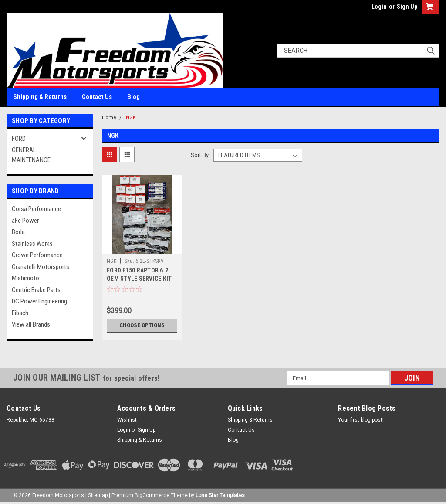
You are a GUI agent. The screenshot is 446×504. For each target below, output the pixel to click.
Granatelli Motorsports (41, 267)
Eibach (20, 313)
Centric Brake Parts (36, 290)
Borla (18, 232)
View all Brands (31, 324)
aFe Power (25, 221)
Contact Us (97, 97)
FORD (19, 139)
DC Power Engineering (39, 301)
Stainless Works (32, 244)
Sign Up (407, 7)
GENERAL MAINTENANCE (31, 155)
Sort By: (200, 155)
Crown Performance (37, 255)
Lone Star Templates (220, 495)
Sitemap (98, 495)
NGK (131, 117)
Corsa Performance (36, 209)
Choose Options (142, 325)
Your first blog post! (361, 420)
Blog (133, 97)
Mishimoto (25, 278)
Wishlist (127, 420)
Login (379, 7)
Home (109, 117)
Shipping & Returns (40, 97)
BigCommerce (152, 495)
